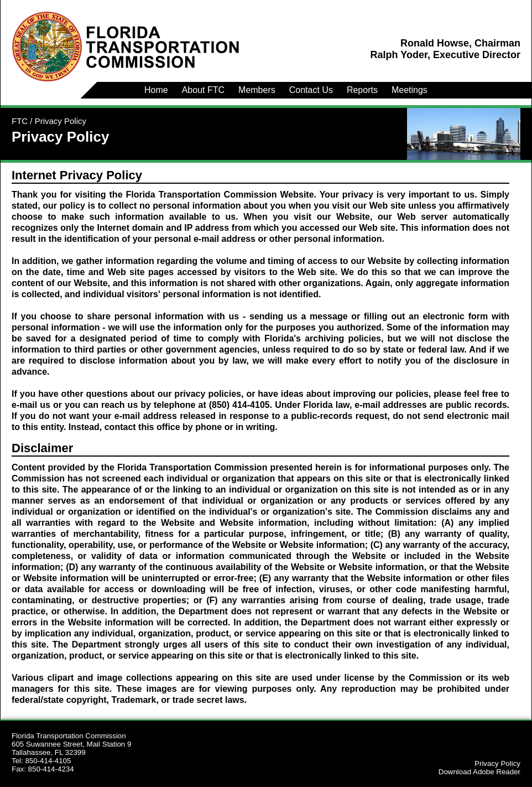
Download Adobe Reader (479, 772)
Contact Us (311, 90)
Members (257, 90)
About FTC (203, 90)
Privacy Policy (497, 763)
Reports (362, 90)
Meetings (410, 90)
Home (156, 90)
